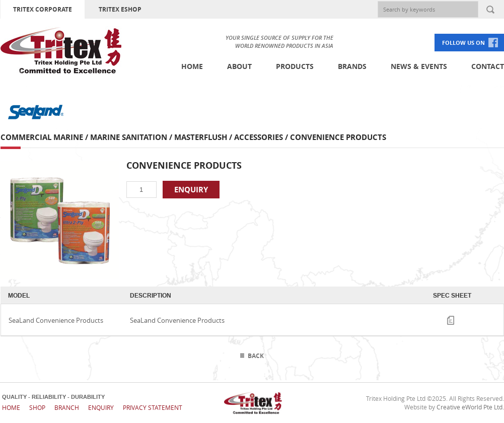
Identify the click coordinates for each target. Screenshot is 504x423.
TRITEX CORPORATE (43, 9)
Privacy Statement (153, 407)
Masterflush (201, 137)
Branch (67, 407)
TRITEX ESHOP (120, 9)
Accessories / (262, 137)
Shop (37, 407)
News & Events (419, 66)
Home (192, 66)
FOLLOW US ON (463, 43)
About (239, 66)
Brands (352, 66)
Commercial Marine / (45, 137)
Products (295, 66)
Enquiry (101, 407)
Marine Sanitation (129, 137)
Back (256, 356)
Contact (488, 66)
